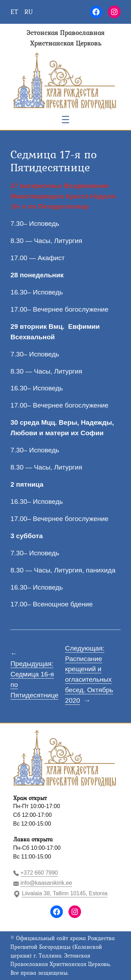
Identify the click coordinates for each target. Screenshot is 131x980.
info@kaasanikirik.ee (46, 883)
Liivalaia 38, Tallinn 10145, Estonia (65, 893)
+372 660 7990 (39, 873)
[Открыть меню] (65, 120)
